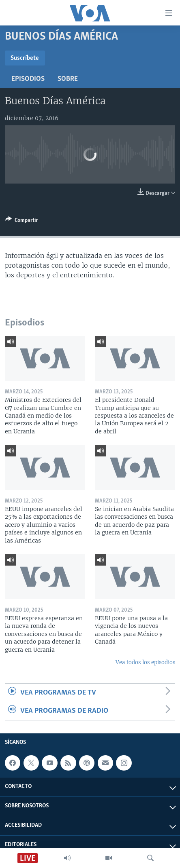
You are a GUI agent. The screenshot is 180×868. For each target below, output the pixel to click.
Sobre (68, 79)
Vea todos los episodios (145, 662)
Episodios (28, 79)
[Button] (21, 222)
